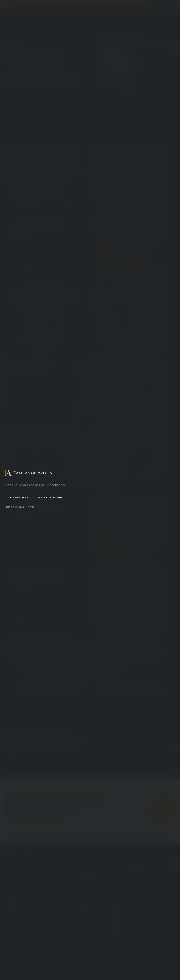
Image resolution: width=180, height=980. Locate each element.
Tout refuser (17, 498)
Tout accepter (50, 498)
